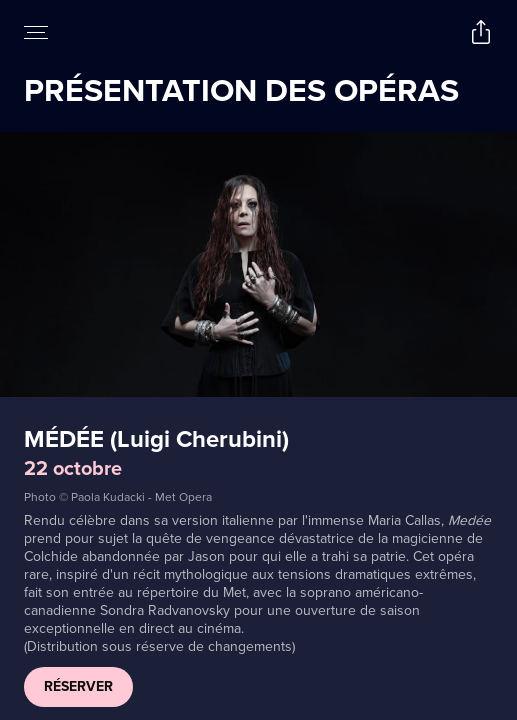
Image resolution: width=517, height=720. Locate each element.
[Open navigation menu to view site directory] (36, 32)
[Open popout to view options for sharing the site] (481, 32)
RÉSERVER (78, 686)
